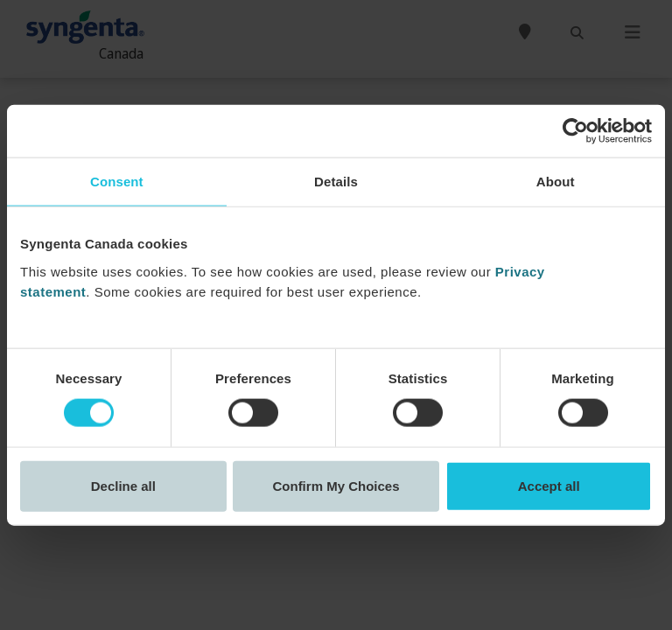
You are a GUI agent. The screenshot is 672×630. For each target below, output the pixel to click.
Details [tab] (336, 182)
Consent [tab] (117, 182)
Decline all (123, 485)
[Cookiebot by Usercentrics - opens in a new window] (575, 131)
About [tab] (556, 182)
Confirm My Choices (336, 485)
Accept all (549, 485)
